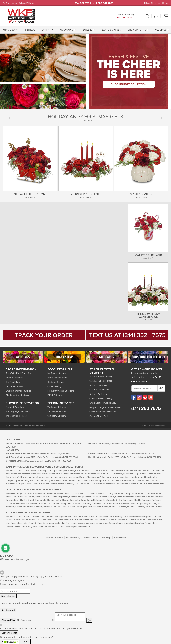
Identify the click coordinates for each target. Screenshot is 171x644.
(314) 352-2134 (155, 457)
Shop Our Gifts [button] (137, 30)
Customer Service (56, 382)
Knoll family (42, 474)
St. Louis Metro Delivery (102, 371)
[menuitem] (11, 30)
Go (161, 388)
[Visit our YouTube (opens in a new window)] (151, 397)
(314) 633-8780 (71, 457)
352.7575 (146, 408)
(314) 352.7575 (82, 3)
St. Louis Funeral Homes (101, 381)
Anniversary (10, 30)
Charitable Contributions (17, 395)
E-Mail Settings (55, 395)
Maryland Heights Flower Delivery (105, 407)
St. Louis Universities (99, 390)
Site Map (106, 538)
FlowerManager (159, 425)
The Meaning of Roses (16, 416)
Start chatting (8, 596)
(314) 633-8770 (64, 454)
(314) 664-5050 (13, 450)
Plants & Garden (111, 30)
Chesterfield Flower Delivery (103, 412)
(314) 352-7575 (65, 461)
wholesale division (14, 520)
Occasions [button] (67, 30)
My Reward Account (57, 373)
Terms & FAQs (91, 538)
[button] (156, 16)
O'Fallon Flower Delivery (101, 399)
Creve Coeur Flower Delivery (103, 403)
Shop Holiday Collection (129, 84)
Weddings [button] (161, 30)
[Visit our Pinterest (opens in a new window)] (145, 397)
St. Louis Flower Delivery (101, 377)
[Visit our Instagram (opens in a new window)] (139, 397)
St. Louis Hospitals (98, 385)
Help (167, 3)
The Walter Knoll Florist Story (19, 373)
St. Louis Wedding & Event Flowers (28, 513)
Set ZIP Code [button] (124, 18)
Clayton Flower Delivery (100, 416)
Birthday (30, 30)
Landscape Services (57, 411)
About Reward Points (57, 378)
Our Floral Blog (13, 382)
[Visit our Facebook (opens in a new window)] (134, 397)
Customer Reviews (14, 386)
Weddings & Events (57, 407)
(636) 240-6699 (138, 444)
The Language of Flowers (18, 411)
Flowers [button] (87, 30)
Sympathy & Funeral (57, 416)
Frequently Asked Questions (61, 391)
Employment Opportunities (18, 391)
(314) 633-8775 (147, 454)
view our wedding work (27, 527)
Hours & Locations (153, 3)
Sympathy (48, 30)
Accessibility (120, 538)
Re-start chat (8, 610)
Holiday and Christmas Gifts (85, 117)
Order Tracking (54, 386)
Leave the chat (9, 633)
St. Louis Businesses (99, 394)
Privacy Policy (73, 538)
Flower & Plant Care (15, 407)
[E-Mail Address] (145, 388)
